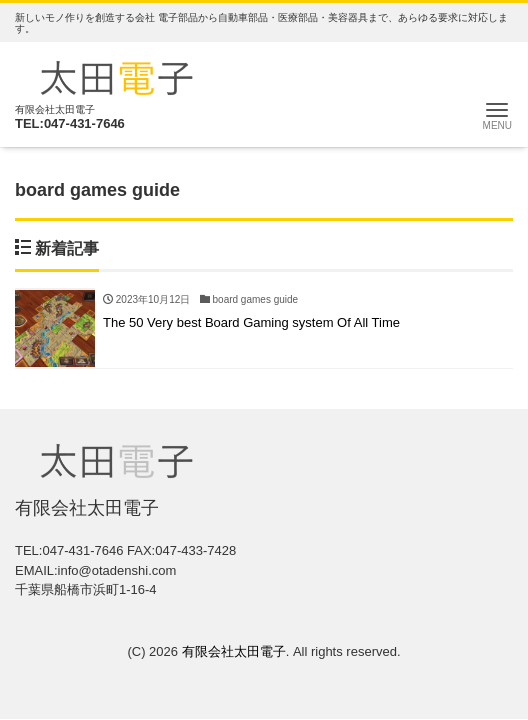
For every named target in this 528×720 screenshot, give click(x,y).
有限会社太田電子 (234, 651)
